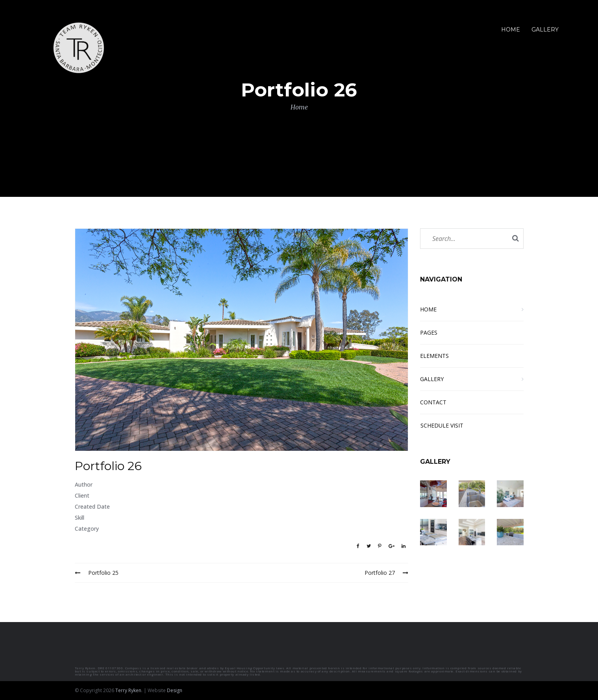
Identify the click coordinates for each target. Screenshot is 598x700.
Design (175, 690)
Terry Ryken (128, 690)
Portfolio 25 (97, 573)
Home (299, 107)
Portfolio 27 (386, 573)
